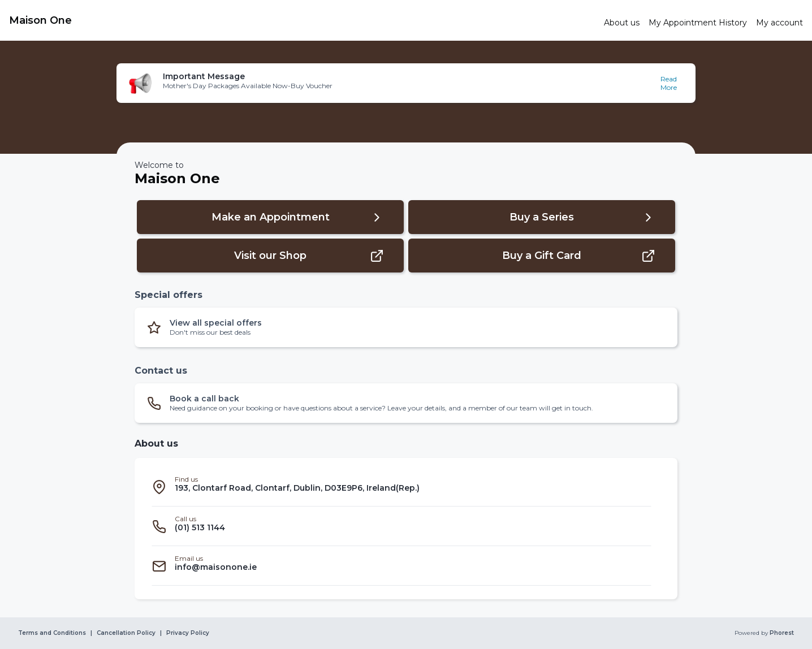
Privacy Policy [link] (188, 633)
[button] (406, 83)
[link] (302, 20)
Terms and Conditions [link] (52, 633)
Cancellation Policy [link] (126, 633)
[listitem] (401, 487)
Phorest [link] (781, 633)
